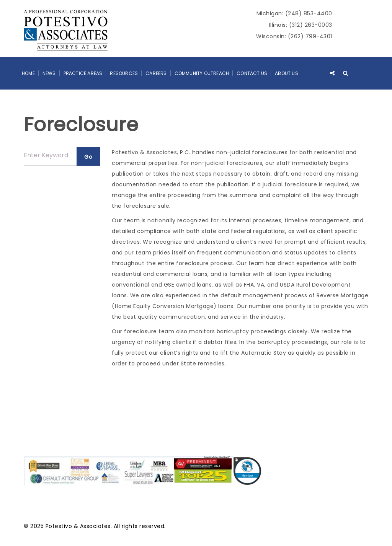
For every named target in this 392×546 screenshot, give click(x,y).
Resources (124, 73)
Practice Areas (83, 73)
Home (28, 73)
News (49, 73)
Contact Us (252, 73)
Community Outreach (202, 73)
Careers (156, 73)
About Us (287, 73)
